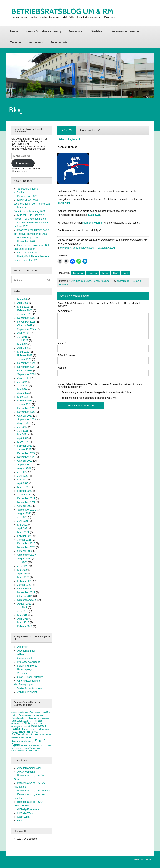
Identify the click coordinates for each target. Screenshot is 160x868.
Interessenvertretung (29, 662)
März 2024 (23, 397)
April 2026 (23, 303)
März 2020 (23, 577)
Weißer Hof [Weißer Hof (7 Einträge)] (30, 751)
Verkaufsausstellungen (30, 688)
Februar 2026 (25, 310)
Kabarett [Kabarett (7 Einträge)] (26, 726)
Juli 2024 (22, 382)
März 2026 (23, 307)
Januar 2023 (24, 450)
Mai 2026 (22, 299)
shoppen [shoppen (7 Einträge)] (15, 737)
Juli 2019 (22, 607)
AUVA (72, 281)
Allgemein (23, 647)
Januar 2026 (24, 314)
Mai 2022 (22, 480)
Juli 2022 (22, 472)
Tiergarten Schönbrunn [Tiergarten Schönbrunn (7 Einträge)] (42, 745)
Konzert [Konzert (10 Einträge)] (42, 726)
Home (14, 31)
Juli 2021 (22, 517)
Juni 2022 (23, 476)
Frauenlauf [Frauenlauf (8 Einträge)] (37, 721)
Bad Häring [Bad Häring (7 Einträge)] (26, 716)
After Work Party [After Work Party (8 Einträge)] (28, 712)
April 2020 (23, 574)
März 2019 (23, 622)
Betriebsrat (76, 31)
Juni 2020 (23, 566)
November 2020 (26, 547)
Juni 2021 (23, 521)
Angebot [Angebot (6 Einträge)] (38, 712)
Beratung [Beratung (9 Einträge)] (35, 718)
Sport (125, 273)
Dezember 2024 (26, 363)
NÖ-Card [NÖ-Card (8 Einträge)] (35, 732)
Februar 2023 (25, 446)
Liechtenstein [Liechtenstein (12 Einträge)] (29, 729)
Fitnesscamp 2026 (28, 238)
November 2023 (26, 412)
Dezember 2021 (26, 498)
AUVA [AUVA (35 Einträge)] (16, 715)
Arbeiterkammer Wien (29, 768)
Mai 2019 (22, 615)
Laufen (105, 273)
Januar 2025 (24, 359)
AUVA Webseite (26, 772)
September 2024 (27, 374)
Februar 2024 (25, 401)
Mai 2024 (22, 389)
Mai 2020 (22, 570)
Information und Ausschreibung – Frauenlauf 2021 (87, 248)
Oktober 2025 (25, 325)
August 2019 (24, 604)
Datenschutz (59, 42)
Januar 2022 (24, 495)
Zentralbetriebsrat (27, 692)
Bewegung (78, 273)
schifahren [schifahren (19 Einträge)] (33, 734)
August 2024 (24, 378)
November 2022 (26, 457)
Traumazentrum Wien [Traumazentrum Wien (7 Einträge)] (20, 748)
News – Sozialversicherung (43, 31)
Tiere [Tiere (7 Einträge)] (30, 745)
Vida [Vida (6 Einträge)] (39, 748)
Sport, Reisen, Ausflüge (98, 281)
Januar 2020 (24, 585)
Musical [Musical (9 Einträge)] (15, 732)
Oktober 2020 (25, 551)
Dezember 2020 (26, 543)
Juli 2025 (22, 337)
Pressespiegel (25, 669)
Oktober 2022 (25, 461)
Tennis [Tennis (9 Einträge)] (24, 745)
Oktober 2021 (25, 506)
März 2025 (23, 352)
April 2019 (23, 619)
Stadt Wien (23, 817)
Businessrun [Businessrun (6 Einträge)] (44, 718)
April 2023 (23, 438)
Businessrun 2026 (27, 196)
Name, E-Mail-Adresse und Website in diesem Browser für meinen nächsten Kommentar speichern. (100, 386)
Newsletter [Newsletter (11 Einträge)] (24, 732)
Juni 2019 (23, 611)
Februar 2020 (25, 581)
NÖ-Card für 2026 (27, 253)
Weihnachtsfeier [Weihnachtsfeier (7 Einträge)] (18, 751)
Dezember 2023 (26, 408)
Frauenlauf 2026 (26, 241)
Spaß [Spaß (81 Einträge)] (40, 741)
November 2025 (26, 322)
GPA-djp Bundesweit (29, 809)
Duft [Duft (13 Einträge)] (14, 721)
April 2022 (23, 483)
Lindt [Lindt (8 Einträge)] (39, 729)
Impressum (36, 42)
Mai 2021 (22, 525)
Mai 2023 (22, 434)
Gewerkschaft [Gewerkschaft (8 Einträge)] (17, 724)
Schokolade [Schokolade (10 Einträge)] (46, 735)
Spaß (116, 273)
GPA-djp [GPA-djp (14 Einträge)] (29, 723)
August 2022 (24, 468)
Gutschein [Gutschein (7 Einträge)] (38, 724)
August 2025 (24, 333)
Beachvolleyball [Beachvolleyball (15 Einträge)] (21, 718)
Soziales (97, 31)
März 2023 (23, 442)
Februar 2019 (25, 626)
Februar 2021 (25, 536)
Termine (16, 42)
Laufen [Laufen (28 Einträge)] (16, 729)
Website (62, 368)
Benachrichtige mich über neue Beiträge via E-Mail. (90, 398)
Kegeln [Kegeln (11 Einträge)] (34, 726)
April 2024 (23, 393)
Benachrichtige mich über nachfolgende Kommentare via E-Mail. (97, 392)
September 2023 (27, 419)
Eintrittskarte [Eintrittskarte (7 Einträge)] (22, 721)
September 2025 (27, 329)
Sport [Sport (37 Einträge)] (16, 745)
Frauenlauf (92, 273)
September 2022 (27, 465)
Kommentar (65, 311)
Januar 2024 (24, 404)
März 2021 (23, 532)
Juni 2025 (23, 340)
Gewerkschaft (25, 658)
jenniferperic (123, 281)
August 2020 (24, 559)
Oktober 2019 (25, 596)
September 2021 (27, 510)
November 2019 (26, 592)
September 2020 (27, 555)
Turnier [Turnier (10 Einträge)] (33, 748)
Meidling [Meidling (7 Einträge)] (45, 729)
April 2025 (23, 348)
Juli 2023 (22, 427)
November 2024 (26, 367)
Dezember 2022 (26, 453)
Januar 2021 (24, 540)
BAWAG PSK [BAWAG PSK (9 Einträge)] (38, 716)
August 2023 (24, 423)
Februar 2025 (25, 356)
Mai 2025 (22, 344)
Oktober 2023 (25, 416)
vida (20, 821)
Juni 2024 (23, 386)
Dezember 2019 (26, 589)
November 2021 (26, 502)
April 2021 (23, 528)
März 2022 (23, 487)
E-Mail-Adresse (67, 356)
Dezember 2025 (26, 318)
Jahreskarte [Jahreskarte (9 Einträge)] (17, 726)
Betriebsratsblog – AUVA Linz (34, 791)
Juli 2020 (22, 562)
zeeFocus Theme (142, 859)
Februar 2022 (25, 491)
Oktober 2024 (25, 371)
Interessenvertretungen (125, 31)
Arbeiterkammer (26, 651)
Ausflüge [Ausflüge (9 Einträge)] (46, 712)
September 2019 (27, 600)
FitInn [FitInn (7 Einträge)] (30, 721)
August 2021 (24, 513)
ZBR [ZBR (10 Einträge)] (37, 751)
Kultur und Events (27, 666)
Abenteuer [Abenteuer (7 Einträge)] (16, 712)
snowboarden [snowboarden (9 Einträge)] (25, 737)
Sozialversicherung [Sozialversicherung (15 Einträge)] (22, 742)
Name (62, 344)
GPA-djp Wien (25, 813)
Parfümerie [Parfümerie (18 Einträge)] (18, 734)
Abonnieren (23, 163)
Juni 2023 (23, 431)
